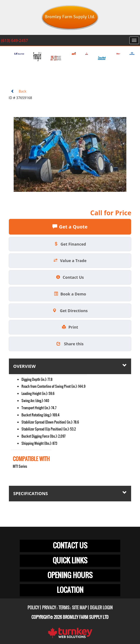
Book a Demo (70, 294)
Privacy (49, 608)
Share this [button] (70, 344)
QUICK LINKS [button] (70, 560)
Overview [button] (70, 366)
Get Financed (70, 244)
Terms (64, 608)
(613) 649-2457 (15, 40)
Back (19, 91)
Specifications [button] (70, 493)
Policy (33, 608)
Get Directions (70, 311)
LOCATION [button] (70, 590)
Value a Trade (70, 261)
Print (70, 327)
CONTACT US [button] (70, 545)
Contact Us (70, 277)
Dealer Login (101, 608)
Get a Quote (70, 227)
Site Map (79, 608)
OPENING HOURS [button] (70, 575)
